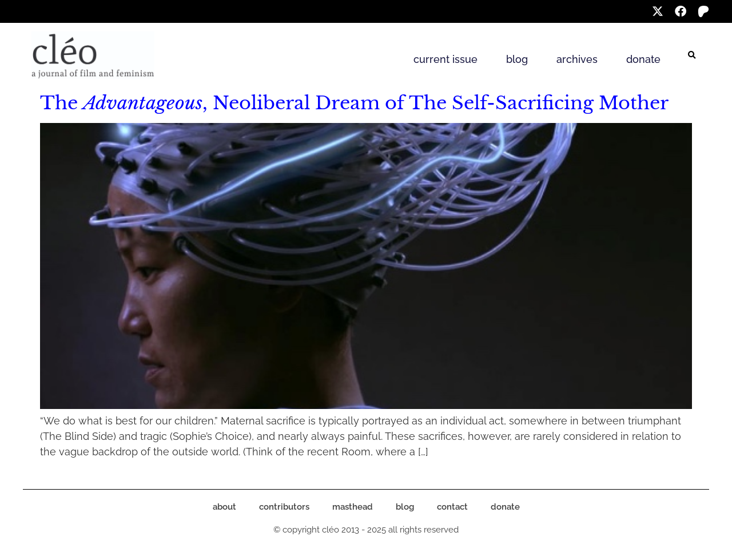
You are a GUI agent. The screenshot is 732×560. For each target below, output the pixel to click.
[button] (692, 55)
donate (643, 59)
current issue (445, 59)
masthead (353, 507)
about (224, 507)
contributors (284, 507)
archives (577, 59)
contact (452, 507)
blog (517, 59)
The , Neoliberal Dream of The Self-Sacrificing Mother (354, 103)
